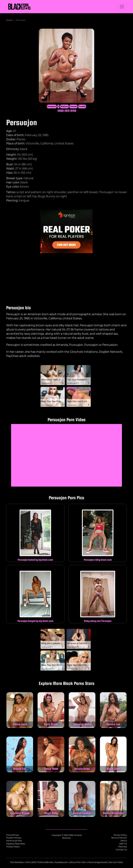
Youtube (73, 106)
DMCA (124, 841)
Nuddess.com (62, 862)
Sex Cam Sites (116, 862)
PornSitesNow (17, 862)
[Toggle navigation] (122, 7)
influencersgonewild (97, 862)
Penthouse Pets (14, 841)
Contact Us (121, 850)
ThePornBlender (45, 862)
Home (9, 20)
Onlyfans (65, 106)
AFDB (73, 111)
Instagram (52, 106)
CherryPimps (13, 835)
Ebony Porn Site (78, 862)
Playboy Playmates (16, 844)
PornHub (82, 106)
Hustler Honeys (14, 838)
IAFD (67, 111)
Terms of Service (119, 838)
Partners (123, 847)
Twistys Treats (13, 847)
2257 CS (123, 844)
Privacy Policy (120, 835)
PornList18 (31, 862)
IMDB (61, 111)
